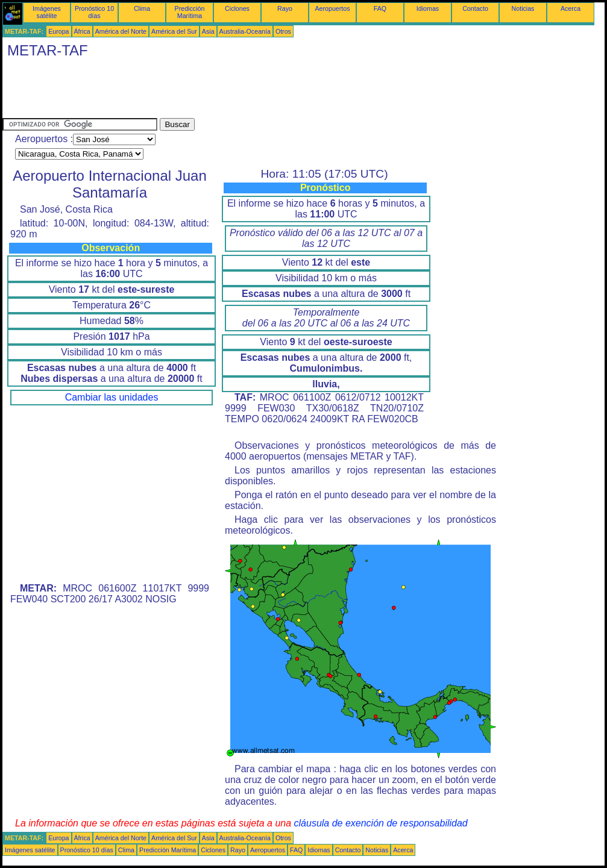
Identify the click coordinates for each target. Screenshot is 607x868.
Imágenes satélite (47, 12)
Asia (208, 31)
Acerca (571, 8)
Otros (283, 31)
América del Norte (121, 31)
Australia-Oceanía (245, 31)
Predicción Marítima (190, 12)
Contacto (475, 8)
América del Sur (174, 31)
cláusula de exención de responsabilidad (381, 823)
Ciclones (237, 8)
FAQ (380, 8)
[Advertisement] (222, 91)
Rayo (285, 8)
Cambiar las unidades (112, 397)
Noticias (523, 8)
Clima (142, 8)
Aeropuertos (332, 8)
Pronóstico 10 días (94, 12)
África (82, 31)
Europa (58, 31)
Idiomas (428, 8)
